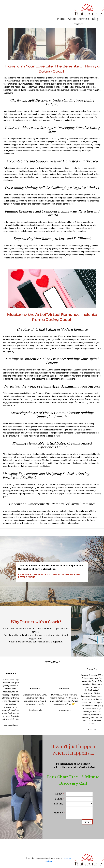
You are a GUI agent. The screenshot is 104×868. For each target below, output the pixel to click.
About (72, 19)
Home (61, 19)
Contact (78, 24)
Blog (95, 19)
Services (84, 19)
